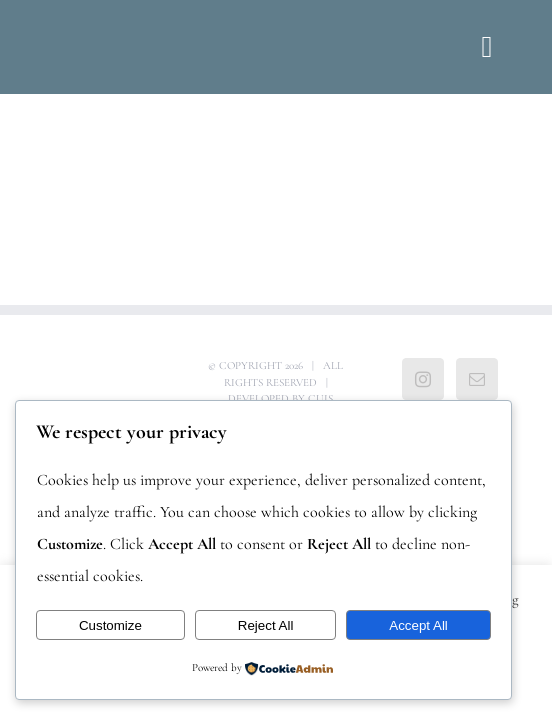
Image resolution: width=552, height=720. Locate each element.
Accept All (418, 625)
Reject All (266, 625)
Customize (110, 625)
